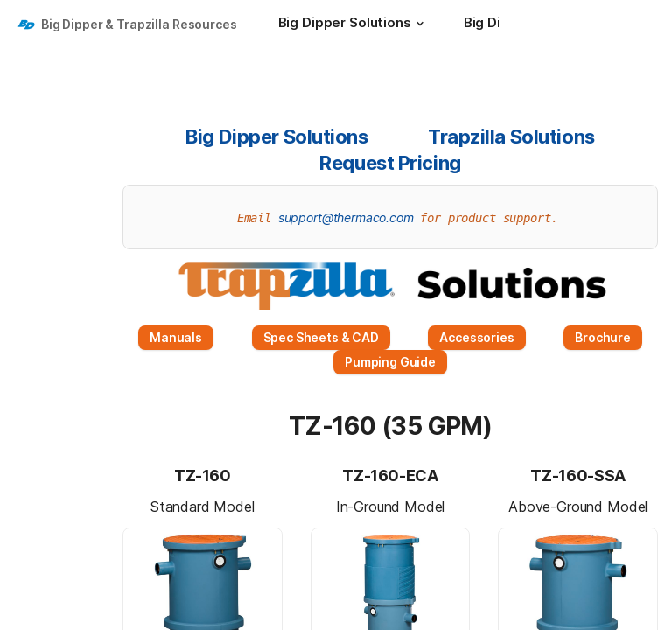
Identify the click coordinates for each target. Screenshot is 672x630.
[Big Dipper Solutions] (353, 24)
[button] (420, 24)
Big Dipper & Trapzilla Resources (139, 24)
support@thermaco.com (346, 217)
